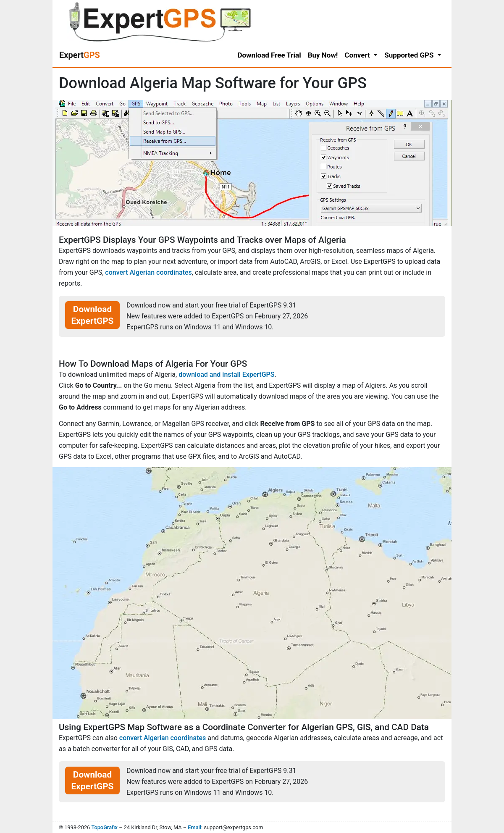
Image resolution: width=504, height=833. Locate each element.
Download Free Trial (269, 55)
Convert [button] (358, 55)
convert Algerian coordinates (148, 272)
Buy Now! (323, 55)
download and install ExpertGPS (226, 374)
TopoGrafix (104, 827)
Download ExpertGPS (93, 315)
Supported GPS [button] (410, 55)
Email (194, 827)
